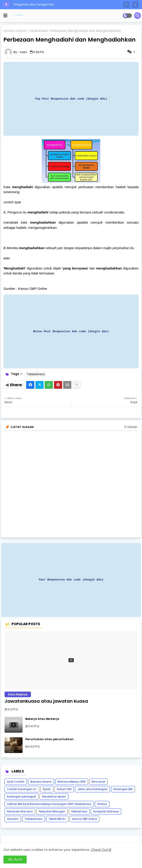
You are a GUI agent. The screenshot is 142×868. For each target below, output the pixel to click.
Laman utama (15, 31)
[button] (126, 5)
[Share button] (77, 385)
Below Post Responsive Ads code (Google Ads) (71, 331)
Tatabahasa (38, 31)
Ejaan (47, 789)
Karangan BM (123, 789)
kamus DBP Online (85, 819)
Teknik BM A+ (57, 819)
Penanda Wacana (20, 811)
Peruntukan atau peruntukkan (49, 739)
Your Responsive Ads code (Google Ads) (71, 580)
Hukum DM (64, 789)
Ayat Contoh (16, 782)
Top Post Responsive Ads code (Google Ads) (71, 99)
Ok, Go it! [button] (15, 859)
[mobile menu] (5, 16)
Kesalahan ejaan (54, 797)
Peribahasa (79, 811)
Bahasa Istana (41, 782)
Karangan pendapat (21, 797)
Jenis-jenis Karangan (92, 789)
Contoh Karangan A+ (22, 789)
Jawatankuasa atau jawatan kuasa (46, 701)
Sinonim (13, 819)
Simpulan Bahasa (106, 811)
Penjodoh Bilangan (52, 811)
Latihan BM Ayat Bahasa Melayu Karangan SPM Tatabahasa (49, 804)
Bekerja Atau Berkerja (42, 719)
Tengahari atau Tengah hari (34, 4)
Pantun (102, 804)
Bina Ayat (98, 782)
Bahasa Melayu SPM (72, 782)
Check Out (99, 850)
